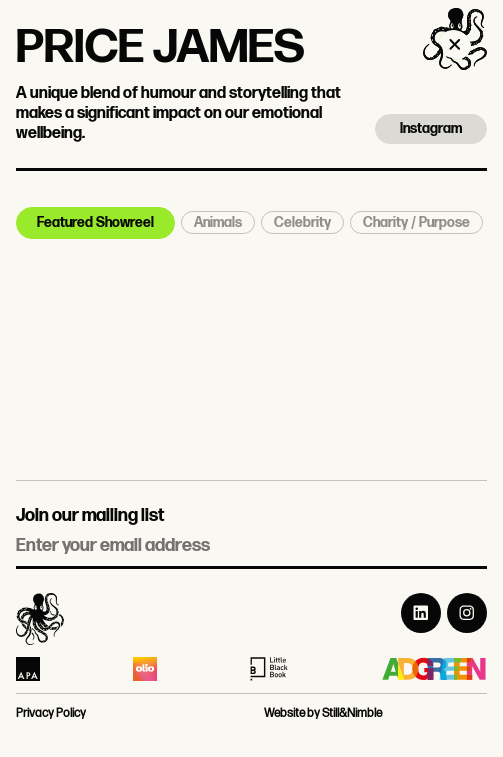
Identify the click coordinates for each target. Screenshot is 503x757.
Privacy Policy (51, 713)
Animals (218, 222)
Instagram (431, 128)
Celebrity (302, 222)
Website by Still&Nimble (323, 713)
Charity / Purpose (416, 222)
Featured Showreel (95, 222)
